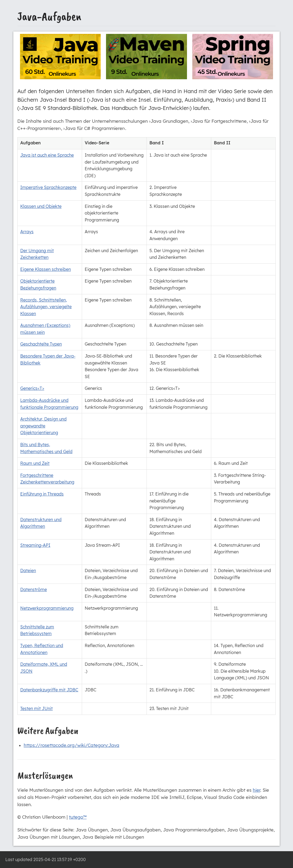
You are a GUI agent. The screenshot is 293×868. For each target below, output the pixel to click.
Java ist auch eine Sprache (47, 155)
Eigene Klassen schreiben (46, 269)
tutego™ (78, 817)
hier (257, 790)
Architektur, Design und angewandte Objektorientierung (43, 426)
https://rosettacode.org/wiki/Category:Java (72, 745)
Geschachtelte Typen (41, 344)
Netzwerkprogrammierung (47, 608)
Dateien (28, 570)
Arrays (27, 232)
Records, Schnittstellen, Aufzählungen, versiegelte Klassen (46, 307)
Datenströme (34, 589)
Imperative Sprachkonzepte (48, 187)
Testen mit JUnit (36, 708)
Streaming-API (35, 545)
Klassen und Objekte (41, 206)
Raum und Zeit (35, 463)
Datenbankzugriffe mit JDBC (49, 690)
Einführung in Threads (42, 494)
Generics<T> (32, 388)
